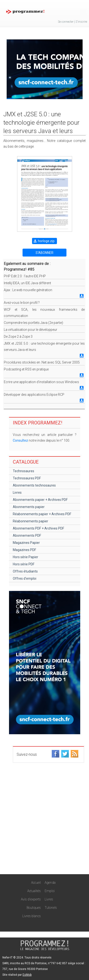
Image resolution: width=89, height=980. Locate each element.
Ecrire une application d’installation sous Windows (41, 382)
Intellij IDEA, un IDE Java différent (27, 283)
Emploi (50, 891)
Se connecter (66, 22)
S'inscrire (81, 22)
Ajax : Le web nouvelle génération (28, 290)
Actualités (34, 891)
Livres (17, 493)
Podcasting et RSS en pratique (26, 369)
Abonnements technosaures (34, 485)
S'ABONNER (44, 253)
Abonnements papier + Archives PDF (40, 500)
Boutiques (34, 908)
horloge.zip (46, 241)
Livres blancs (32, 916)
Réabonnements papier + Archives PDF (42, 514)
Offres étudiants (25, 571)
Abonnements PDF (27, 536)
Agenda (50, 883)
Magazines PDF (24, 550)
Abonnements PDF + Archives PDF (38, 528)
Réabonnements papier (30, 521)
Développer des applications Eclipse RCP (34, 395)
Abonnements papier (29, 507)
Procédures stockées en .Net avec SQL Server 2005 (42, 362)
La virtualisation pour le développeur (30, 330)
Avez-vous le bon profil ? (22, 303)
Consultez (20, 440)
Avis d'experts (31, 899)
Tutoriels (51, 908)
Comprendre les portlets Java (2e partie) (33, 323)
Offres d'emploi (25, 578)
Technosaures (23, 471)
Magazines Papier (26, 543)
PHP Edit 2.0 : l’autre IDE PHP (25, 276)
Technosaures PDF (27, 478)
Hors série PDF (24, 564)
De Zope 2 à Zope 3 (18, 337)
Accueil (36, 883)
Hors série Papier (26, 557)
